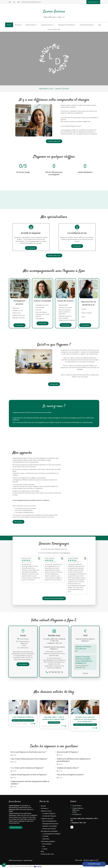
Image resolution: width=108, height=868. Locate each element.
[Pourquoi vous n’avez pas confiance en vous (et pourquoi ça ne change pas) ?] (85, 707)
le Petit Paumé (65, 553)
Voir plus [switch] (85, 673)
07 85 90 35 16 (24, 648)
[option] (31, 569)
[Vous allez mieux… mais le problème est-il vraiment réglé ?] (54, 707)
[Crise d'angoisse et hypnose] (23, 707)
